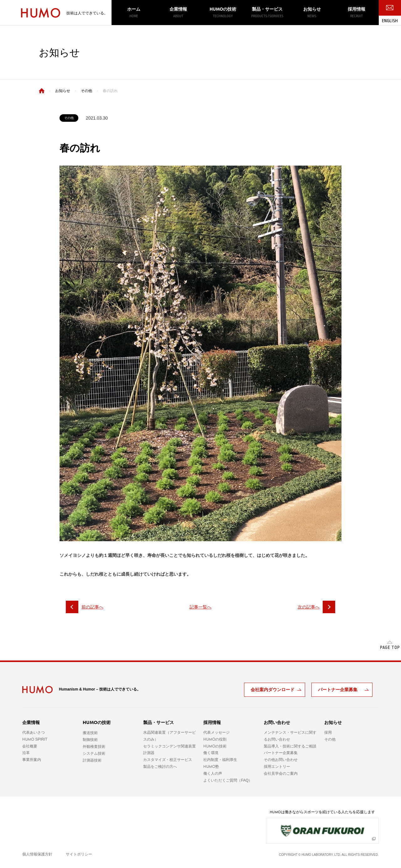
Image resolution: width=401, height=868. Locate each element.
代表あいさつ (34, 732)
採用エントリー (277, 767)
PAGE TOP (390, 648)
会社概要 (30, 746)
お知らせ (312, 13)
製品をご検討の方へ (160, 767)
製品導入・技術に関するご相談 (290, 746)
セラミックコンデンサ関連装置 (169, 746)
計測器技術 (92, 760)
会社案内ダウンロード (273, 690)
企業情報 (178, 13)
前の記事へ (85, 607)
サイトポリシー (79, 854)
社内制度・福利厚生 (220, 760)
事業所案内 (32, 760)
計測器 (149, 753)
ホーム (134, 13)
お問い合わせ (277, 722)
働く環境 (211, 753)
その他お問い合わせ (281, 760)
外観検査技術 (94, 747)
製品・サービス (267, 13)
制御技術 (90, 740)
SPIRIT (35, 739)
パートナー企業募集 (338, 690)
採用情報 (357, 13)
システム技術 (94, 753)
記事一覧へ (200, 607)
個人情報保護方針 (37, 854)
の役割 (215, 739)
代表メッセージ (216, 732)
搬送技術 (90, 733)
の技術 (223, 12)
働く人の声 (213, 773)
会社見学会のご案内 (281, 773)
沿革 (26, 753)
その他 (330, 739)
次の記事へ (316, 607)
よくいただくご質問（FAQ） (228, 780)
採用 (328, 732)
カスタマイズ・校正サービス (168, 760)
